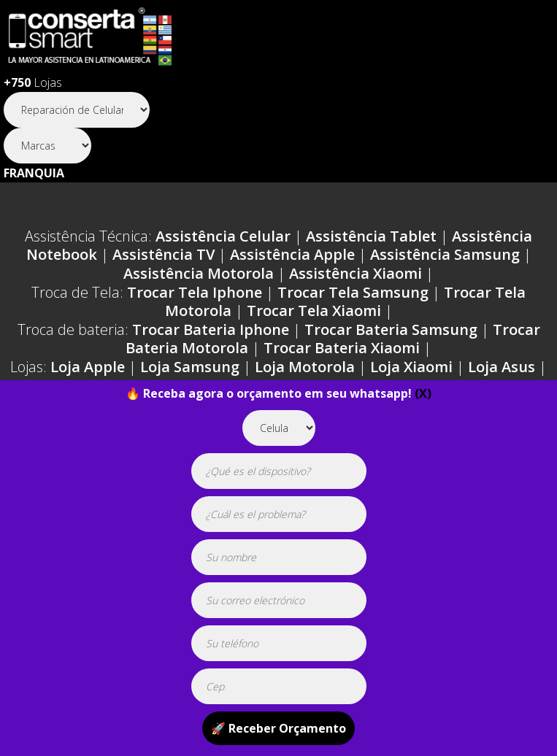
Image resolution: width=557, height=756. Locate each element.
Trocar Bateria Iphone (211, 329)
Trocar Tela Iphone (195, 292)
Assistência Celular (223, 236)
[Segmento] (77, 110)
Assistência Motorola (199, 273)
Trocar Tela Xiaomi (314, 310)
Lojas (33, 82)
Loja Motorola (305, 367)
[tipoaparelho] (279, 428)
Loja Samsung (190, 367)
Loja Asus (502, 367)
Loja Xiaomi (411, 367)
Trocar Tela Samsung (353, 292)
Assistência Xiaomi (356, 273)
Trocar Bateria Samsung (391, 329)
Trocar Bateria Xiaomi (342, 348)
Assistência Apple (292, 254)
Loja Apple (88, 367)
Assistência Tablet (371, 236)
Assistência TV (164, 254)
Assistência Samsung (445, 254)
